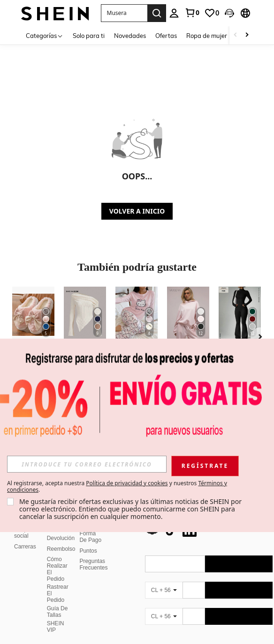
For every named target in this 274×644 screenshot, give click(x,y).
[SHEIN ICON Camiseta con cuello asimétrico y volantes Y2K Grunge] (85, 315)
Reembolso (61, 538)
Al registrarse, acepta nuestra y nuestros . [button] (117, 487)
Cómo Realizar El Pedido (57, 558)
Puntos (88, 540)
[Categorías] (45, 35)
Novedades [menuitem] (130, 36)
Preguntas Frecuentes (93, 553)
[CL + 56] (164, 579)
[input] (87, 464)
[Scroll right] (247, 35)
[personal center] (174, 13)
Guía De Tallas (57, 600)
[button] (124, 13)
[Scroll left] (236, 35)
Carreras (25, 535)
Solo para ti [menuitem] (89, 36)
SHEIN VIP (56, 615)
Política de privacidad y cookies (127, 483)
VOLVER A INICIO (137, 211)
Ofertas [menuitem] (166, 36)
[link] (192, 13)
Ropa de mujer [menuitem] (207, 36)
